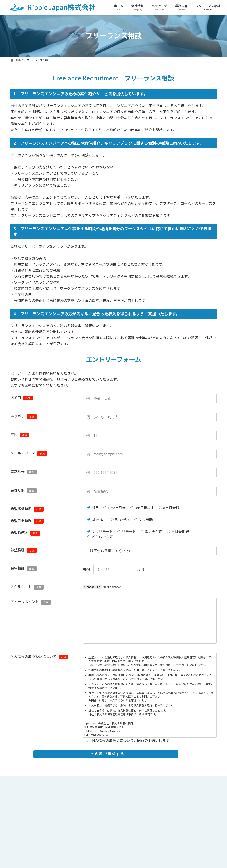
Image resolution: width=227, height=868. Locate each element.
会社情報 (41, 791)
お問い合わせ (150, 791)
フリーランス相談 (118, 791)
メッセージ (65, 791)
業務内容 (89, 791)
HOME (20, 791)
